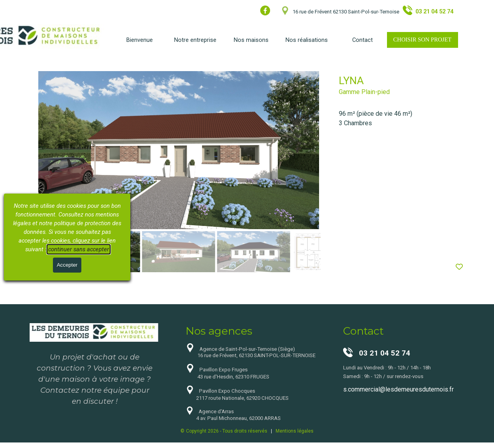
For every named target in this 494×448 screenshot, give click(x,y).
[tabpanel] (367, 11)
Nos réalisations (307, 40)
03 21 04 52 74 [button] (434, 11)
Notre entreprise (195, 40)
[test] (423, 40)
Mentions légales (295, 431)
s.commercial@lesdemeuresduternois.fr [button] (398, 389)
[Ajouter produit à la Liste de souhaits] (459, 267)
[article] (247, 173)
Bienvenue (140, 40)
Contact (363, 40)
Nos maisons (251, 40)
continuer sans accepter (79, 249)
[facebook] (265, 10)
